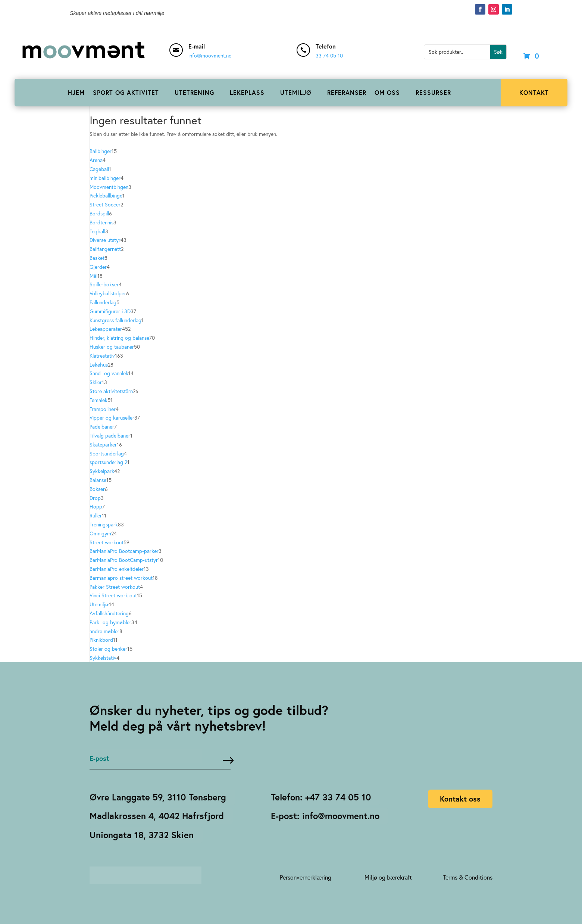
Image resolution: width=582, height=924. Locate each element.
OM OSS (387, 92)
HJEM (76, 92)
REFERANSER (347, 92)
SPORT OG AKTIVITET (126, 92)
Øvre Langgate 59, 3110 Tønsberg (158, 797)
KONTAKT (534, 92)
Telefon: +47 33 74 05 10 (321, 797)
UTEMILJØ (296, 92)
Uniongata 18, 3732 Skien (142, 835)
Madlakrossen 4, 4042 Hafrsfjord (157, 816)
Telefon (326, 46)
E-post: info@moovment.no (325, 816)
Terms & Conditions (468, 877)
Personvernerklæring (306, 877)
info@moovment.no (210, 55)
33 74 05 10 (329, 55)
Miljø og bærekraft (388, 877)
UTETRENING (194, 92)
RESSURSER (433, 92)
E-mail (197, 46)
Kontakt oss (460, 799)
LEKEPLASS (247, 92)
